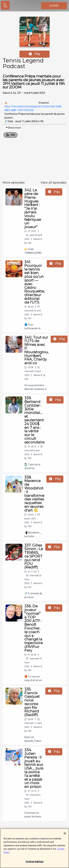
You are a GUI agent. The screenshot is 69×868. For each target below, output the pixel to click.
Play (35, 54)
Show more (13, 128)
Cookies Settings (34, 863)
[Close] (65, 835)
